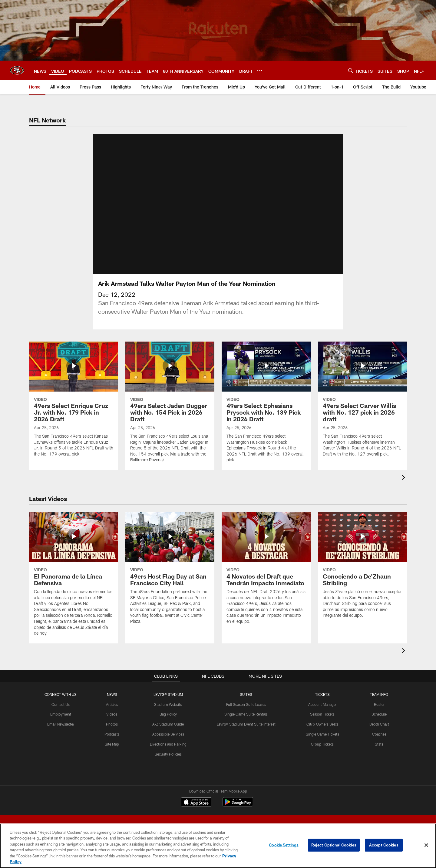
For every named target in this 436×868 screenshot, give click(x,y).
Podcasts (112, 734)
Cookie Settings (284, 845)
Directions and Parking (168, 744)
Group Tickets (322, 744)
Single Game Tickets (322, 734)
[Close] (426, 845)
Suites (246, 694)
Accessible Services (168, 734)
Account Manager (322, 704)
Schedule (379, 714)
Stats (379, 744)
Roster (379, 704)
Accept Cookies (384, 845)
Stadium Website (168, 704)
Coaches (379, 734)
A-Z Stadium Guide (168, 724)
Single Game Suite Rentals (246, 714)
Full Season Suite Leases (246, 704)
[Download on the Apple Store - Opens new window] (196, 803)
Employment (61, 714)
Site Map (112, 744)
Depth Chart (379, 724)
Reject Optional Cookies (334, 845)
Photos (112, 724)
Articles (112, 704)
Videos (112, 714)
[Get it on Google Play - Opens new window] (238, 805)
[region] (218, 846)
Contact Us (61, 704)
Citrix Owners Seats (322, 724)
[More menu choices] (260, 71)
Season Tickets (322, 714)
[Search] (351, 70)
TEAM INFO (379, 694)
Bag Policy (168, 714)
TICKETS (322, 694)
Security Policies (168, 754)
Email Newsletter (61, 724)
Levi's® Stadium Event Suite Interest (246, 724)
